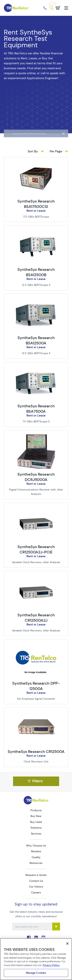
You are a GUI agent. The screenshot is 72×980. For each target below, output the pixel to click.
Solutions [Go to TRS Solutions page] (36, 828)
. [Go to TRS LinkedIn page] (36, 937)
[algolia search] (36, 143)
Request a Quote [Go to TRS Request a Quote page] (36, 875)
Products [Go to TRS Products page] (36, 810)
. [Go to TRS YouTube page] (43, 937)
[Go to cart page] (58, 8)
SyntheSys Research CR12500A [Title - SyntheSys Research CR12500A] (36, 752)
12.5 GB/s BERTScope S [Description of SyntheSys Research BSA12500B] (36, 285)
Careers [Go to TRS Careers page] (36, 892)
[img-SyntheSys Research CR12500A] (36, 714)
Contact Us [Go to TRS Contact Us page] (36, 881)
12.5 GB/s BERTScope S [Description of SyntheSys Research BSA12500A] (36, 353)
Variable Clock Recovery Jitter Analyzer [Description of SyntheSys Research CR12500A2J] (36, 630)
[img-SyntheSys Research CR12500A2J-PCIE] (36, 509)
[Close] (67, 944)
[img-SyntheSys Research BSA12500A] (36, 300)
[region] (36, 959)
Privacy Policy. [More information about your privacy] (51, 965)
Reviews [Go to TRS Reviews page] (36, 851)
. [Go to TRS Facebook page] (29, 937)
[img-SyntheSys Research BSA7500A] (36, 368)
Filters (35, 781)
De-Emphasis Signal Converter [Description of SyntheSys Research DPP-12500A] (36, 699)
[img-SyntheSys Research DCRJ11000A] (36, 437)
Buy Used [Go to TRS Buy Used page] (36, 822)
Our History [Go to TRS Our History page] (36, 887)
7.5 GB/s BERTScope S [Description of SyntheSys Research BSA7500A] (36, 421)
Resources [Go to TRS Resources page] (36, 863)
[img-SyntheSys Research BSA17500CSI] (36, 163)
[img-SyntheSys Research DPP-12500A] (36, 646)
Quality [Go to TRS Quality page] (36, 857)
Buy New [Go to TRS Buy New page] (36, 816)
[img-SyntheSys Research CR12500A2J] (36, 577)
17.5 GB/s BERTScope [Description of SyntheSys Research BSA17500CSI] (36, 217)
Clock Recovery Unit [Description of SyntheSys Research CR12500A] (36, 761)
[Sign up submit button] (56, 927)
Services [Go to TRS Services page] (36, 834)
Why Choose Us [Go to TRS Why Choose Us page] (36, 846)
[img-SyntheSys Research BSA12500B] (36, 232)
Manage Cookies (36, 973)
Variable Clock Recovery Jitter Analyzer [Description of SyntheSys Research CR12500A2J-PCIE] (36, 562)
